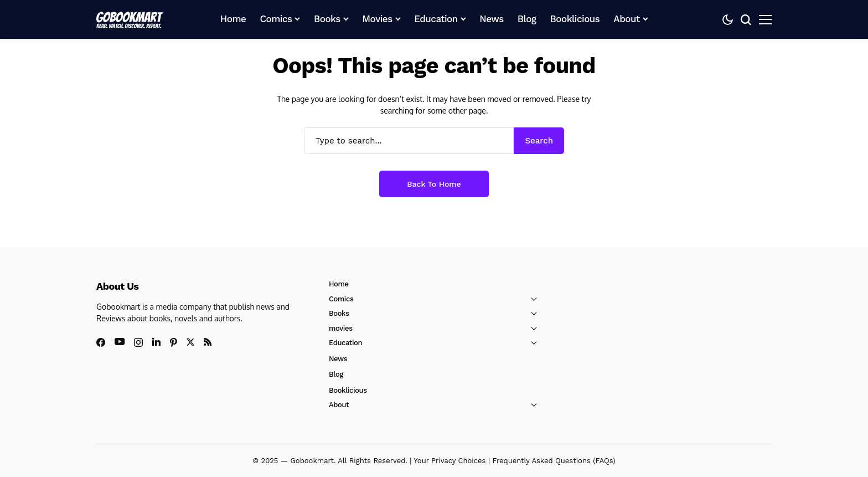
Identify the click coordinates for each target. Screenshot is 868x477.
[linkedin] (156, 342)
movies (341, 328)
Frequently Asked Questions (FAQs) (554, 461)
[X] (190, 342)
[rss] (208, 342)
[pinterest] (174, 342)
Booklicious (348, 390)
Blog (336, 374)
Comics (341, 299)
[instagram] (138, 342)
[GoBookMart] (130, 19)
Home (339, 284)
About (339, 405)
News (338, 359)
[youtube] (120, 342)
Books (339, 313)
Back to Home (434, 184)
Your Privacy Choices (449, 461)
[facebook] (101, 342)
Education (345, 343)
